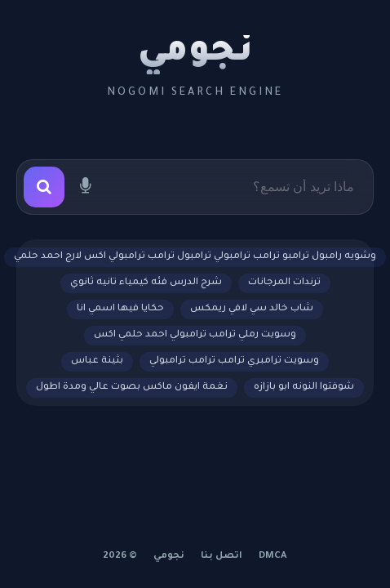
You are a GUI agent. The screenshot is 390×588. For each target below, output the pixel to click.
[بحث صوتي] (85, 187)
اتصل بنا (222, 557)
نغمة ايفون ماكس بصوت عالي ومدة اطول (132, 388)
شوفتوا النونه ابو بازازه (304, 388)
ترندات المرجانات (284, 283)
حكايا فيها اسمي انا (120, 309)
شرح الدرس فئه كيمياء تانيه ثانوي (146, 283)
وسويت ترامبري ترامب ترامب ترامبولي (234, 361)
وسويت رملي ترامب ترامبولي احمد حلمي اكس (195, 335)
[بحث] (44, 187)
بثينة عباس (97, 361)
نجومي (195, 54)
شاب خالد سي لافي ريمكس (252, 309)
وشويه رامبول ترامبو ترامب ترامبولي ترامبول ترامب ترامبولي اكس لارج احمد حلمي (195, 257)
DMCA (273, 557)
